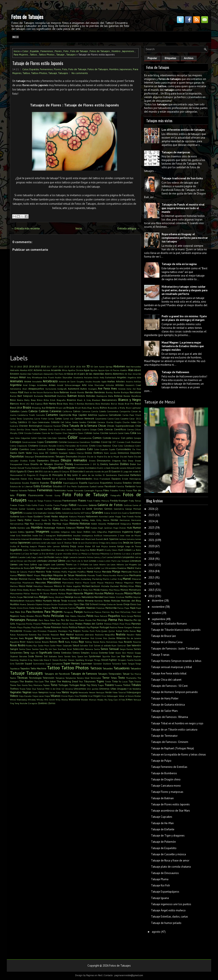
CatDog (13, 422)
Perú (41, 620)
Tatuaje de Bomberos (164, 773)
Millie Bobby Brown (26, 590)
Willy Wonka (62, 700)
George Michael (133, 509)
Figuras (99, 490)
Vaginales (16, 692)
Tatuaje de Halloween (175, 372)
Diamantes (43, 460)
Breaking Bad (39, 408)
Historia (74, 524)
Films (106, 490)
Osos (133, 604)
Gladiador (42, 513)
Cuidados (81, 449)
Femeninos (47, 51)
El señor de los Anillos (90, 475)
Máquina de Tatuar (64, 575)
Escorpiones (15, 483)
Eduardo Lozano (119, 468)
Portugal (104, 627)
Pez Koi (65, 620)
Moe (111, 590)
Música (128, 593)
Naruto (77, 597)
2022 (61, 367)
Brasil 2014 (16, 408)
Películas (58, 616)
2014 (32, 366)
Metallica (38, 586)
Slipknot (14, 656)
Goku (58, 513)
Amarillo (137, 374)
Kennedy (60, 550)
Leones (118, 557)
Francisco (57, 501)
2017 (49, 367)
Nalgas (43, 597)
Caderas (44, 411)
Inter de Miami (133, 535)
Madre (131, 568)
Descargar (29, 457)
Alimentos (118, 374)
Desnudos (72, 456)
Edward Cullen (134, 468)
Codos (127, 433)
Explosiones (83, 486)
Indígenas (65, 532)
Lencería (73, 557)
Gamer (22, 509)
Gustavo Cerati (42, 516)
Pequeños (114, 616)
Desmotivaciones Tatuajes (50, 456)
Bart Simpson (25, 396)
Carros (51, 419)
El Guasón (114, 471)
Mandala (107, 572)
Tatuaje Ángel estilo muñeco (168, 910)
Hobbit (94, 524)
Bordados (105, 404)
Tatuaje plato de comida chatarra (171, 867)
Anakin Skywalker (64, 377)
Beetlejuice (102, 396)
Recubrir (131, 635)
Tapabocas (15, 668)
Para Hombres (35, 612)
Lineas (93, 561)
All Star (128, 374)
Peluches (81, 616)
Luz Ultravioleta (109, 568)
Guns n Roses (26, 516)
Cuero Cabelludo (38, 449)
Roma (103, 642)
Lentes (110, 557)
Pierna (113, 620)
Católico (22, 422)
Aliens (108, 374)
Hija (27, 524)
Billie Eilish (49, 400)
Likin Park (71, 561)
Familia (120, 486)
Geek (89, 509)
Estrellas (47, 486)
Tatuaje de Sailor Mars (164, 711)
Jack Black (86, 539)
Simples (85, 653)
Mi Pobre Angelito (72, 586)
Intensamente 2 (111, 535)
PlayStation (37, 627)
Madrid (32, 572)
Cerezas (92, 422)
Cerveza (101, 422)
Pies (121, 620)
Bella (111, 396)
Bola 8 (72, 404)
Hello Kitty (96, 520)
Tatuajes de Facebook (57, 674)
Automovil (74, 389)
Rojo (81, 642)
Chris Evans (54, 429)
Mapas (37, 575)
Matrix (78, 583)
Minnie (54, 590)
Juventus (46, 550)
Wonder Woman (89, 700)
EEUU (13, 471)
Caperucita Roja (68, 415)
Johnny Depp (69, 546)
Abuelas (24, 370)
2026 (79, 367)
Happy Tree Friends (124, 516)
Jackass (123, 539)
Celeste (55, 422)
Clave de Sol (48, 433)
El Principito (56, 475)
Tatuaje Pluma (160, 879)
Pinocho (37, 624)
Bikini (40, 400)
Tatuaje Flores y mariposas (167, 792)
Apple (104, 381)
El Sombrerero (110, 475)
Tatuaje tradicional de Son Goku (182, 178)
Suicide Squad (24, 663)
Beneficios (136, 396)
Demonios (123, 453)
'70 (11, 367)
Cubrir (138, 446)
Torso (54, 685)
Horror (80, 528)
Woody (100, 700)
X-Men (129, 699)
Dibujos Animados (74, 460)
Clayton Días (61, 433)
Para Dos (20, 612)
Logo (40, 564)
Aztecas (14, 392)
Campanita (125, 411)
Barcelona (135, 392)
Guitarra (14, 516)
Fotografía (115, 495)
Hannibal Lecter (107, 516)
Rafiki (126, 631)
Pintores (46, 624)
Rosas (14, 645)
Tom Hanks (22, 685)
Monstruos (135, 590)
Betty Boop (30, 400)
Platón (13, 627)
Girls (35, 513)
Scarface (62, 649)
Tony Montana (35, 685)
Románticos (112, 642)
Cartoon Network (84, 418)
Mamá (90, 572)
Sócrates (23, 656)
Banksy (109, 392)
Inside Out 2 (39, 535)
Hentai (114, 520)
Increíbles (55, 532)
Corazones (51, 442)
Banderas (100, 392)
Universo (104, 689)
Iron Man (67, 539)
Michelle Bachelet (110, 586)
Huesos (94, 528)
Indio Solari (77, 532)
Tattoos (96, 668)
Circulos (28, 433)
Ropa (121, 642)
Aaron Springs (106, 367)
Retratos (75, 638)
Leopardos (128, 557)
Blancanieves (109, 400)
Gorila (77, 513)
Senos (104, 649)
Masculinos (54, 582)
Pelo (67, 616)
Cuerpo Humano (56, 449)
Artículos (110, 385)
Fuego (64, 505)
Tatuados (136, 668)
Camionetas (113, 411)
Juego (121, 546)
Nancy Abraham (56, 597)
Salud (76, 645)
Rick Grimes (96, 638)
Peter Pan (55, 620)
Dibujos (55, 460)
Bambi (73, 392)
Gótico (88, 513)
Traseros (118, 685)
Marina (32, 579)
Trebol (127, 685)
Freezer (14, 505)
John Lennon (54, 546)
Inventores (36, 539)
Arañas (111, 381)
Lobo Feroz (24, 564)
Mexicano (48, 586)
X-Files (122, 700)
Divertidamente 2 (83, 464)
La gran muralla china (66, 554)
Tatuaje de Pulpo (161, 761)
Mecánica (109, 583)
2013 (26, 366)
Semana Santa (92, 649)
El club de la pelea (50, 471)
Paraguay (68, 612)
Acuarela (56, 370)
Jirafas (13, 546)
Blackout (96, 400)
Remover (56, 638)
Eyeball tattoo (97, 486)
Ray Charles (44, 635)
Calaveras (56, 411)
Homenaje (49, 528)
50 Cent (94, 367)
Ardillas (137, 381)
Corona (63, 442)
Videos (14, 696)
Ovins (20, 608)
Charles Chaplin (114, 422)
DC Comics (52, 453)
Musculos (119, 593)
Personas (32, 620)
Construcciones (29, 442)
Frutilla (49, 505)
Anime (28, 381)
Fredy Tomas (135, 501)
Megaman (129, 583)
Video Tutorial (119, 692)
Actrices (47, 370)
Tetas (114, 678)
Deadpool (63, 453)
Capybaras (103, 415)
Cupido (112, 449)
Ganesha (31, 509)
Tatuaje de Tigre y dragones (168, 836)
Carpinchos (28, 419)
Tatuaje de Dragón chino (166, 779)
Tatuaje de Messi (160, 402)
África (65, 370)
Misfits (62, 590)
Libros (62, 561)
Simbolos (66, 653)
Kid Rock (70, 550)
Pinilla (29, 624)
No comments (80, 73)
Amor (22, 377)
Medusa (119, 583)
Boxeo (121, 404)
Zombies (43, 703)
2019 (55, 367)
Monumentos (16, 593)
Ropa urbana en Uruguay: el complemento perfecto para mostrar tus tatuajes (185, 238)
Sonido (67, 656)
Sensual (114, 649)
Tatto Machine (38, 668)
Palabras (91, 608)
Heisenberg (75, 520)
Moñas (27, 593)
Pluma (47, 627)
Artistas (120, 385)
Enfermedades (84, 479)
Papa (127, 608)
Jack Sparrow (111, 539)
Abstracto (14, 370)
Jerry (108, 543)
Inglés (137, 532)
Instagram (51, 535)
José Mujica (102, 546)
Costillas (95, 442)
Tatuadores (122, 668)
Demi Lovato (110, 453)
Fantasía (130, 486)
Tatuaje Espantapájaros (165, 892)
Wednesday (22, 700)
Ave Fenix (104, 389)
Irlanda (46, 539)
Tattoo (33, 54)
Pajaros (81, 608)
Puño (98, 631)
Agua (87, 370)
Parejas (78, 612)
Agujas (101, 370)
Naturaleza (88, 597)
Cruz (115, 446)
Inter (122, 535)
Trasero (109, 685)
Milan (131, 586)
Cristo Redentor (104, 446)
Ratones (33, 635)
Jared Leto (46, 543)
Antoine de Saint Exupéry (72, 381)
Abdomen (119, 366)
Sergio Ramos (126, 649)
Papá (133, 608)
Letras (138, 557)
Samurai (122, 645)
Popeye (95, 627)
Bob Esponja (37, 404)
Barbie (117, 392)
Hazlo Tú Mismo (50, 520)
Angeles (122, 377)
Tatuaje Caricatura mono (166, 786)
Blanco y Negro (130, 400)
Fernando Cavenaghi (84, 490)
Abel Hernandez (133, 367)
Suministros (39, 664)
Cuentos (24, 449)
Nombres (98, 601)
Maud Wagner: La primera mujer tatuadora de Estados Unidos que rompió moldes (183, 346)
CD (30, 422)
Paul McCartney (123, 612)
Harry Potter (24, 520)
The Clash (39, 681)
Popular (152, 58)
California (67, 411)
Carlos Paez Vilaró (132, 415)
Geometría (119, 509)
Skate (118, 653)
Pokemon (56, 627)
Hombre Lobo (24, 528)
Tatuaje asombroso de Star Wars (170, 811)
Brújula (70, 408)
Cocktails (113, 433)
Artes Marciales (96, 385)
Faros (138, 486)
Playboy (27, 627)
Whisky (40, 700)
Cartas (58, 418)
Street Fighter (109, 660)
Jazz (59, 543)
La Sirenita (116, 554)
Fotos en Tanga (36, 501)
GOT (83, 513)
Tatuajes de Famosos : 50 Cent (169, 686)
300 (84, 367)
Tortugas (63, 685)
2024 (73, 367)
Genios (108, 509)
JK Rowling (23, 546)
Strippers (122, 660)
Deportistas (17, 456)
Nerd (106, 597)
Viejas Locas (38, 696)
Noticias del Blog (131, 601)
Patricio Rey (108, 612)
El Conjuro (64, 471)
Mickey (124, 586)
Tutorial (41, 689)
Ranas (133, 631)
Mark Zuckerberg (83, 579)
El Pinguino (29, 475)
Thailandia (131, 678)
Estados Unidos (132, 483)
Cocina (104, 433)
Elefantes (136, 475)
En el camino (59, 479)
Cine (21, 433)
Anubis (89, 381)
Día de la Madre (95, 457)
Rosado (128, 642)
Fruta (41, 505)
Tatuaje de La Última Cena (167, 642)
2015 (37, 366)
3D (88, 366)
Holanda (102, 524)
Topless (46, 685)
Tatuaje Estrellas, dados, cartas (169, 917)
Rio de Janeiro (134, 638)
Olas (82, 604)
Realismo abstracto (84, 635)
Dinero (92, 461)
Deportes (136, 453)
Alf (65, 374)
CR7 (114, 442)
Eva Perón (72, 486)
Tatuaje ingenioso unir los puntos (171, 904)
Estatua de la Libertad (21, 486)
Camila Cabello (99, 411)
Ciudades (37, 433)
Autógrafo (62, 389)
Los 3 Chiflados (81, 564)
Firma (122, 490)
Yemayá (137, 700)
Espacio (35, 483)
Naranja (69, 597)
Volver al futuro (126, 696)
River (23, 642)
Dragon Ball (56, 468)
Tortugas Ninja (77, 685)
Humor (137, 528)
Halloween (92, 516)
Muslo (137, 593)
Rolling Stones (92, 642)
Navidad (99, 597)
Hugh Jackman (105, 528)
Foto (66, 51)
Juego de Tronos (133, 546)
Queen (104, 631)
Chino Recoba (31, 429)
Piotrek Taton (68, 624)
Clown (81, 433)
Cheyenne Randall (52, 426)
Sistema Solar (107, 653)
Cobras (88, 433)
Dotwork (36, 468)
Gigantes (16, 512)
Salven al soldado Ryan (105, 645)
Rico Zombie (109, 638)
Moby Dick (88, 590)
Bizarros (71, 400)
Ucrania (69, 689)
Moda (97, 590)
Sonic (60, 656)
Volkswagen (112, 696)
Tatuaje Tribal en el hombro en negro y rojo (177, 723)
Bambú (81, 392)
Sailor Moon (56, 645)
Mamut (98, 572)
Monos (124, 590)
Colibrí (34, 438)
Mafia (64, 572)
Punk (92, 631)
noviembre (158, 607)
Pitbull (115, 624)
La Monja (83, 554)
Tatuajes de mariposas (176, 152)
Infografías (102, 532)
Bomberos (90, 404)
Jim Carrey (136, 543)
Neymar (137, 597)
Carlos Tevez (16, 419)
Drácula (44, 468)
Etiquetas (171, 58)
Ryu (35, 645)
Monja (117, 590)
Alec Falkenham (35, 374)
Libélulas (42, 561)
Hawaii (37, 520)
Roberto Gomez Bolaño (38, 642)
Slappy (138, 653)
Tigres (100, 681)
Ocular (54, 604)
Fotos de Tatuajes (27, 17)
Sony (74, 656)
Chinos (43, 429)
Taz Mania (136, 674)
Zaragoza (33, 703)
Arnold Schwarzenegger (69, 385)
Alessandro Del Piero (53, 374)
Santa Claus (25, 649)
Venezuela (83, 692)
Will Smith (50, 700)
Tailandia (116, 664)
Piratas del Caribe (93, 624)
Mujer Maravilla (75, 593)
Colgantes (25, 438)
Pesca (47, 620)
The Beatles (26, 681)
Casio (117, 419)
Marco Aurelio (109, 575)
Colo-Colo (42, 438)
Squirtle (106, 656)
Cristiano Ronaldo (47, 446)
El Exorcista (76, 471)
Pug (70, 631)
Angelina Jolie (134, 377)
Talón (124, 664)
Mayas (100, 583)
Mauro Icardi (89, 583)
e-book (107, 468)
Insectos (26, 535)
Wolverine (75, 699)
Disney (69, 464)
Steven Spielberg (76, 660)
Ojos (76, 604)
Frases (82, 501)
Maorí (30, 575)
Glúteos (51, 513)
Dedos (88, 453)
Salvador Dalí (86, 645)
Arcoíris (129, 381)
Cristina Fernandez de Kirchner (72, 446)
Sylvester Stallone (102, 664)
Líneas (100, 561)
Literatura (136, 561)
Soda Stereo (35, 656)
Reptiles (65, 638)
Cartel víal (68, 419)
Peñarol (104, 616)
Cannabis (41, 415)
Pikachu (128, 620)
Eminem (47, 479)
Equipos (116, 479)
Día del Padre (127, 457)
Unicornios (80, 689)
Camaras (86, 411)
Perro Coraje (127, 616)
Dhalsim (82, 457)
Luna (97, 568)
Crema (13, 446)
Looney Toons (65, 564)
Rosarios (137, 642)
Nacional (28, 597)
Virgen (97, 696)
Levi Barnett (30, 561)
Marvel (127, 579)
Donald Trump (24, 468)
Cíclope (93, 429)
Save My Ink (46, 649)
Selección (78, 649)
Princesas (42, 631)
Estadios (118, 483)
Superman (86, 663)
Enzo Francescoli (102, 479)
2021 (151, 540)
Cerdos (75, 422)
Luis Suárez (88, 568)
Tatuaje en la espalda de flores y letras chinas (178, 755)
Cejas (34, 422)
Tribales (136, 685)
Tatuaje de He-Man (162, 823)
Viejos (47, 696)
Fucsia (57, 505)
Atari (25, 389)
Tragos (101, 685)
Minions (46, 590)
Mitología (72, 590)
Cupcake (104, 449)
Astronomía (16, 389)
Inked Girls (15, 535)
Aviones (122, 389)
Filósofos (114, 490)
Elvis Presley (35, 479)
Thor (81, 681)
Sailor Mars (44, 645)
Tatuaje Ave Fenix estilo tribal (169, 673)
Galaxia (93, 505)
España (83, 483)
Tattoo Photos (47, 54)
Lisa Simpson (123, 561)
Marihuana (135, 575)
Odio (70, 604)
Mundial (99, 593)
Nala (36, 597)
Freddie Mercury (101, 501)
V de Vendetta (134, 689)
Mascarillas (16, 583)
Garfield (48, 509)
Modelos (104, 590)
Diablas (24, 461)
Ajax (107, 370)
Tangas (131, 664)
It (73, 539)
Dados (14, 453)
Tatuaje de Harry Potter (165, 698)
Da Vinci (137, 449)
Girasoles (28, 513)
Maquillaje (47, 575)
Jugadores (16, 550)
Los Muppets (131, 564)
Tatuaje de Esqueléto (164, 848)
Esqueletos (106, 483)
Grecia (107, 513)
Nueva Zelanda (27, 604)
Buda (84, 408)
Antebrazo (50, 381)
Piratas (79, 624)
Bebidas (91, 396)
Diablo (32, 461)
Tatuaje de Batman (162, 798)
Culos (97, 449)
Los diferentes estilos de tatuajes (183, 130)
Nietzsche (30, 601)
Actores (38, 370)
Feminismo (60, 490)
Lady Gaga (31, 557)
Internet (25, 539)
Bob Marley (50, 404)
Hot (87, 528)
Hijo (32, 524)
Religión (39, 638)
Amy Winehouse (35, 377)
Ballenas (64, 392)
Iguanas (30, 532)
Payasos (14, 616)
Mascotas (41, 582)
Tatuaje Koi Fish (160, 885)
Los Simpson (38, 568)
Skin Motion (128, 653)
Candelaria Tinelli (26, 415)
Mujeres (89, 593)
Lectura (59, 557)
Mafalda (56, 572)
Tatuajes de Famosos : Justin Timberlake (175, 649)
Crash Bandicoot (133, 442)
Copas (40, 442)
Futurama (82, 505)
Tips (131, 681)
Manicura (126, 572)
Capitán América (88, 415)
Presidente (16, 631)
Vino (77, 696)
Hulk (129, 528)
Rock (61, 642)
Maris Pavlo (68, 579)
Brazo (27, 407)
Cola (133, 433)
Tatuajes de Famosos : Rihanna (169, 717)
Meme (138, 583)
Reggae (29, 638)
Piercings (102, 620)
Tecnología (35, 678)
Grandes (98, 512)
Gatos (57, 509)
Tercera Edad (83, 678)
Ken (53, 550)
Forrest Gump (53, 495)
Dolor (133, 464)
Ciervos (130, 429)
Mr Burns (44, 593)
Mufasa (62, 593)
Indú (94, 532)
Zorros (52, 703)
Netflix (129, 597)
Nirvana (89, 601)
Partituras (89, 612)
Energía (71, 479)
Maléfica (81, 572)
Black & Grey (84, 400)
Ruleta (29, 645)
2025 (151, 515)
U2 (63, 689)
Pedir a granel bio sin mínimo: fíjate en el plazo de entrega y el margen (184, 318)
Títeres (13, 685)
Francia (48, 501)
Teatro (13, 678)
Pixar (122, 624)
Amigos (14, 377)
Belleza (118, 396)
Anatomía (78, 377)
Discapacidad (16, 464)
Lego (66, 557)
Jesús (126, 543)
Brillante (51, 408)
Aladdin (124, 370)
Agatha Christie (75, 370)
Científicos (120, 429)
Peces (39, 616)
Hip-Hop (57, 524)
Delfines (98, 453)
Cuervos (70, 449)
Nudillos (15, 604)
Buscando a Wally (116, 408)
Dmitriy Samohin (110, 464)
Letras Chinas (16, 561)
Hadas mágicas (60, 516)
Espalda (34, 51)
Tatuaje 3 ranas (160, 655)
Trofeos (14, 689)
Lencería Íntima (86, 557)
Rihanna (121, 638)
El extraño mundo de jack (96, 471)
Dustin (100, 468)
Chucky (77, 429)
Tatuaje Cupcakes (162, 817)
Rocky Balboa (71, 642)
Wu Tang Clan (111, 700)
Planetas (136, 624)
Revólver (85, 638)
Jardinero (36, 543)
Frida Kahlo (32, 505)
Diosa (131, 461)
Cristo (92, 446)
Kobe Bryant (97, 550)
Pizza (128, 624)
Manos (22, 575)
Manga (116, 572)
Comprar (116, 438)
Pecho (47, 616)
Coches (96, 433)
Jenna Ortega (99, 543)
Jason (54, 543)
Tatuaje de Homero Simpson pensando (174, 692)
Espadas (45, 483)
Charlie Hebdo (129, 422)
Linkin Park (110, 561)
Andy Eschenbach (108, 377)
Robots (54, 642)
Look (53, 564)
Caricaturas (115, 415)
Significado (46, 653)
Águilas (94, 370)
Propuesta (52, 631)
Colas (17, 438)
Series (137, 649)
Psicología (63, 631)
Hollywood (113, 524)
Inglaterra (127, 532)
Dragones (70, 468)
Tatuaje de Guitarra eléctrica (168, 705)
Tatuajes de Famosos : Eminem (170, 742)
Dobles (124, 464)
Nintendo (72, 601)
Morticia (35, 593)
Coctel (121, 433)
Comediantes (85, 438)
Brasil (138, 404)
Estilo (37, 486)
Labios (14, 557)
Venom (92, 692)
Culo (90, 449)
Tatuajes (71, 54)
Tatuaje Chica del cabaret (166, 680)
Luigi (79, 568)
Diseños (59, 464)
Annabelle (37, 381)
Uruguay (122, 689)
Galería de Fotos (110, 505)
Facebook (110, 486)
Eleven (24, 479)
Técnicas (22, 678)
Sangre (14, 649)
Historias (85, 524)
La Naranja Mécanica (99, 554)
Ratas (13, 635)
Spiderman (95, 656)
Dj (98, 464)
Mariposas (55, 579)
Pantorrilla (111, 608)
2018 (151, 559)
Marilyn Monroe (19, 579)
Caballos (15, 411)
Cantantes (52, 415)
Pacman (47, 608)
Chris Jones (66, 429)
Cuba (120, 446)
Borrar (114, 404)
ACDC (30, 370)
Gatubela (66, 509)
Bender (127, 396)
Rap (139, 631)
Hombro (116, 51)
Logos (47, 564)
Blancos (14, 404)
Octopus (47, 604)
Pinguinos (21, 624)
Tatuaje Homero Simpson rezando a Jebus (176, 661)
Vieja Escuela (25, 696)
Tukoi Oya (31, 689)
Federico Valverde (18, 490)
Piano (81, 620)
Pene (97, 616)
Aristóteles (42, 385)
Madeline (122, 568)
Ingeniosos (115, 532)
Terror (106, 678)
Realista (121, 634)
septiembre (158, 619)
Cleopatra (72, 433)
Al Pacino (115, 370)
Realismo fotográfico (105, 635)
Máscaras (136, 579)
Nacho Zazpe (16, 597)
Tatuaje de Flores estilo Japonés (38, 63)
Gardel (40, 509)
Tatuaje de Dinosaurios (165, 873)
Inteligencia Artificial (92, 535)
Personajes (18, 620)
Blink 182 (25, 404)
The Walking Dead (67, 681)
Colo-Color (52, 438)
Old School (91, 604)
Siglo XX (34, 653)
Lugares (72, 568)
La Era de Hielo (46, 554)
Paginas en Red (94, 975)
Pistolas (108, 624)
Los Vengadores (54, 568)
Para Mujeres (21, 54)
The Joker (50, 681)
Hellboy (85, 520)
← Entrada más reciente (26, 228)
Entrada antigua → (129, 228)
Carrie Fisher (41, 419)
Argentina (16, 385)
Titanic (138, 681)
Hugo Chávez (120, 528)
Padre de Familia (67, 608)
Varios (65, 692)
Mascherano (28, 583)
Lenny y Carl (100, 557)
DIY (94, 464)
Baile (56, 392)
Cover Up (106, 442)
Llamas (14, 564)
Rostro (22, 645)
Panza (120, 608)
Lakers (40, 557)
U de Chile (55, 689)
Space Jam (82, 656)
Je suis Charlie (85, 543)
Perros (137, 616)
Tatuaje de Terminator (164, 736)
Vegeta (74, 692)
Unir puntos (93, 689)
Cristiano (33, 446)
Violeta (83, 696)
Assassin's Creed (133, 385)
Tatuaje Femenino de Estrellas (169, 767)
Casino (111, 419)
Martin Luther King (112, 579)
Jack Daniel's (97, 539)
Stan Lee (115, 656)
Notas (107, 601)
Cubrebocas (129, 446)
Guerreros (135, 513)
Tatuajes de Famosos (84, 674)
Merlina (14, 586)
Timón (108, 681)
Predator (137, 627)
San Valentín (134, 645)
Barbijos (125, 392)
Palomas (100, 608)
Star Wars (126, 656)
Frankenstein (70, 501)
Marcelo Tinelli (95, 575)
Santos (35, 649)
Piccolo (88, 620)
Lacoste (22, 557)
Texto (121, 678)
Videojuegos (134, 692)
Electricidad (124, 475)
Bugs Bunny (93, 408)
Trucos (22, 689)
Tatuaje (60, 54)
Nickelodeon (17, 601)
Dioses (138, 461)
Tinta (115, 681)
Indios (87, 532)
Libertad (52, 561)
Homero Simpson (66, 528)
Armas (52, 385)
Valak (35, 692)
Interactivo (15, 539)
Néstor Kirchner (117, 597)
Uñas (113, 689)
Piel (94, 620)
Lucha (65, 568)
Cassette (124, 419)
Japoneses (128, 51)
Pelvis (90, 616)
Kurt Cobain (125, 550)
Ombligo (102, 604)
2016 (43, 366)
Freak (90, 501)
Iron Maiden (56, 539)
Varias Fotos (55, 692)
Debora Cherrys (76, 453)
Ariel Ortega (29, 385)
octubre (156, 613)
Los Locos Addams (115, 564)
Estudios (58, 486)
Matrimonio (68, 583)
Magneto (72, 572)
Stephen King (26, 660)
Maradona (81, 575)
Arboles (120, 381)
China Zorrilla (17, 429)
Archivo (189, 58)
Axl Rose (137, 389)
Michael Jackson (91, 586)
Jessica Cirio (117, 543)
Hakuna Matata (77, 516)
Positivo (113, 627)
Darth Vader (25, 453)
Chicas (102, 426)
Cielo (100, 429)
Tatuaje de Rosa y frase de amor (170, 860)
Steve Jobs (38, 660)
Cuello (14, 449)
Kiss (87, 550)
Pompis (82, 627)
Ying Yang (15, 703)
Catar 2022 (135, 419)
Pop (88, 627)
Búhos (103, 408)
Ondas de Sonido (115, 604)
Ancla (96, 377)
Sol (46, 656)
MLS (80, 590)
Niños (81, 601)
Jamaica (131, 539)
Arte (84, 385)
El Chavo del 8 (32, 471)
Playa (20, 627)
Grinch (114, 513)
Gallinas (128, 505)
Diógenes (116, 461)
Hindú (47, 524)
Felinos (32, 490)
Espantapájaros (70, 483)
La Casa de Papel (30, 554)
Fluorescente (36, 495)
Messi (22, 586)
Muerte (54, 593)
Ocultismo (63, 604)
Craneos (121, 442)
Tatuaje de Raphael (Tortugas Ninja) (172, 748)
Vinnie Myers (67, 696)
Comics (97, 438)
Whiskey (32, 700)
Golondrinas (68, 513)
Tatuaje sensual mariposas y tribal (171, 667)
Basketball (50, 396)
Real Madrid (67, 634)
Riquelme (14, 642)
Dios (124, 461)
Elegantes (15, 479)
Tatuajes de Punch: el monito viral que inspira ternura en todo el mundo (183, 208)
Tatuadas (108, 668)
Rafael (119, 631)
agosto (156, 932)
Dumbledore (91, 468)
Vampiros (43, 692)
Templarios (71, 678)
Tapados (25, 668)
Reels (21, 638)
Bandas (89, 392)
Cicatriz (85, 429)
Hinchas (39, 524)
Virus (104, 696)
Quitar (112, 631)
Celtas (68, 422)
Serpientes (16, 653)
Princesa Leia (30, 631)
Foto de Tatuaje (79, 51)
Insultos (77, 535)
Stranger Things (93, 660)
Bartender (39, 396)
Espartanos (94, 483)
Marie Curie (123, 575)
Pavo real (136, 612)
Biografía (61, 400)
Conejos (137, 438)
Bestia (20, 400)
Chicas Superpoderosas (120, 426)
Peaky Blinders (27, 616)
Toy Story (92, 685)
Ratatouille (22, 635)
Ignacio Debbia (17, 532)
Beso (13, 400)
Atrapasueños (36, 389)
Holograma (126, 524)
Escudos (26, 483)
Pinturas (56, 624)
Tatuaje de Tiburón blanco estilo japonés (176, 630)
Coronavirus (73, 442)
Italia (77, 539)
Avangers (93, 389)
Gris (120, 513)
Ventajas (100, 692)
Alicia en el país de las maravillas (86, 374)
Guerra (125, 513)
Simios (76, 653)
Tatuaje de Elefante (163, 829)
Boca (60, 404)
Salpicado (67, 645)
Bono (98, 404)
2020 (151, 546)
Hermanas (125, 520)
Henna (106, 520)
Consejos (16, 442)
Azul (21, 392)
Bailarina (48, 392)
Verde (108, 692)
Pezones (74, 620)
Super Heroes (72, 663)
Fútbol (73, 505)
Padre (55, 608)
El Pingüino (42, 475)
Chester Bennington (31, 426)
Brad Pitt (129, 404)
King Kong (80, 550)
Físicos (129, 490)
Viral (90, 696)
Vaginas (27, 692)
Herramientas (17, 524)
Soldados (53, 656)
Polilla (65, 627)
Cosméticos (85, 442)
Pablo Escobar (36, 608)
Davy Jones (39, 453)
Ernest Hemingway (131, 479)
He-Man (64, 520)
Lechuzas (49, 557)
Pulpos (77, 631)
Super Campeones (54, 664)
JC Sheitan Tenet (70, 543)
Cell (62, 422)
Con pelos (127, 438)
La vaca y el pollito (132, 554)
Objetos (39, 604)
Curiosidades (124, 449)
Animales (16, 381)
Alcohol (23, 374)
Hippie (65, 524)
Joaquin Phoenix (38, 546)
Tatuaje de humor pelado (166, 923)
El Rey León (71, 475)
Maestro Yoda (44, 572)
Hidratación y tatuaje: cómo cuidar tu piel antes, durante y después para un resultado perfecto (184, 290)
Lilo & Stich (82, 561)
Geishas (98, 509)
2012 (151, 596)
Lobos (34, 564)
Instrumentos (64, 535)
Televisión (48, 678)
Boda (66, 404)
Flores (58, 51)
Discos (26, 464)
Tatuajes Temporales (110, 674)
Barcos (13, 396)
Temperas (60, 678)
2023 (67, 367)
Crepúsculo (22, 446)
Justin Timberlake (32, 550)
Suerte (130, 660)
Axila (129, 389)
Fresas (21, 505)
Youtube (24, 703)
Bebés (82, 396)
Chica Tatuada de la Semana (80, 426)
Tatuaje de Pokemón (163, 842)
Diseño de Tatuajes (42, 464)
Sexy (26, 653)
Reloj (48, 638)
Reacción (55, 635)
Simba (57, 653)
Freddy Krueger (119, 501)
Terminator (96, 678)
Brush (78, 408)
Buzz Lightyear (133, 408)
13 (15, 367)
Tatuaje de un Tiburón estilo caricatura (174, 730)
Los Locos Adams (97, 564)
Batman (72, 396)
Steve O (47, 660)
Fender (70, 490)
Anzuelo (96, 381)
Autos (84, 389)
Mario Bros (42, 579)
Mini (39, 590)
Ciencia (108, 429)
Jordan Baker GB (86, 546)
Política (73, 627)
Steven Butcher (60, 660)
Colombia (62, 438)
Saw (55, 649)
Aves (114, 389)
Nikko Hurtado (44, 601)
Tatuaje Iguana (160, 898)
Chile (138, 426)
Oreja (126, 604)
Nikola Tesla (60, 601)
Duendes (80, 468)
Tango (138, 664)
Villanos (56, 696)
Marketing (97, 579)
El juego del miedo (130, 471)
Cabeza (33, 411)
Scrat (69, 649)
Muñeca (109, 593)
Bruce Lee (61, 408)
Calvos (77, 411)
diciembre (158, 601)
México (58, 586)
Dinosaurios (104, 460)
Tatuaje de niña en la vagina (179, 264)
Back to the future (33, 392)
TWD (47, 689)
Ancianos (88, 377)
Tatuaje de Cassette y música (168, 854)
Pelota (73, 616)
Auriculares (51, 389)
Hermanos (136, 520)
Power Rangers (125, 627)
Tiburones (90, 681)
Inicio (16, 37)
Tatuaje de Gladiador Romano (169, 624)
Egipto (20, 471)
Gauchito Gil (78, 509)
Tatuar (126, 674)
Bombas (80, 404)
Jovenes (113, 546)
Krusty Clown (111, 550)
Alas (131, 370)
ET (65, 486)
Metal (29, 586)
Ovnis (26, 608)
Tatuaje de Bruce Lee (163, 636)
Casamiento (101, 419)
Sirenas (94, 653)
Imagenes (42, 531)
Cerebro (83, 422)
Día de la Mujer (111, 457)
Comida (107, 438)
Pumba (85, 631)
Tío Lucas (123, 681)
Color (25, 51)
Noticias (116, 601)
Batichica (62, 396)
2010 (20, 367)
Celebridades (44, 422)
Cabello (24, 411)
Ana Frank (48, 377)
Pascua (98, 612)
